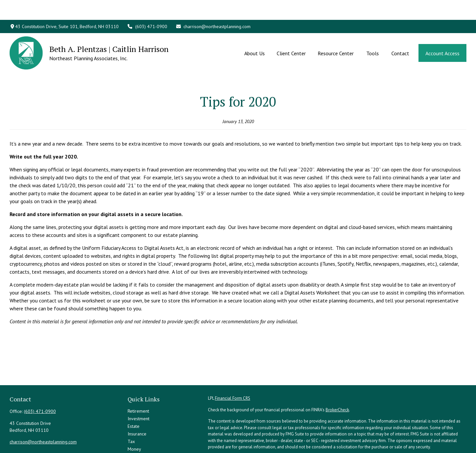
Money (134, 419)
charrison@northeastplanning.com (213, 7)
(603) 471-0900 (147, 7)
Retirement (138, 381)
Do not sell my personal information (351, 435)
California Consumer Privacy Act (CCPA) (393, 429)
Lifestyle (136, 427)
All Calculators (142, 450)
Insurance (137, 404)
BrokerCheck (337, 380)
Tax (131, 412)
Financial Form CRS (233, 368)
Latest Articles (141, 434)
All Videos (138, 442)
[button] (255, 33)
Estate (134, 396)
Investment (139, 389)
